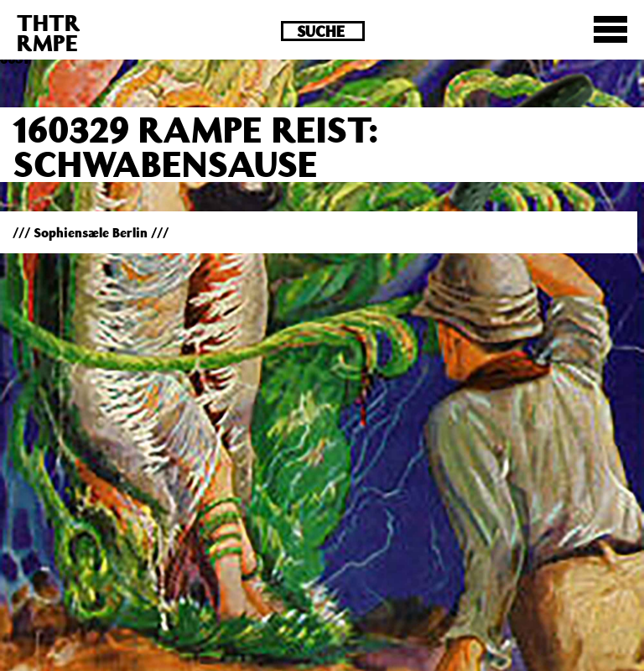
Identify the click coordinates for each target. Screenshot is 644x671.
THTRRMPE (49, 32)
